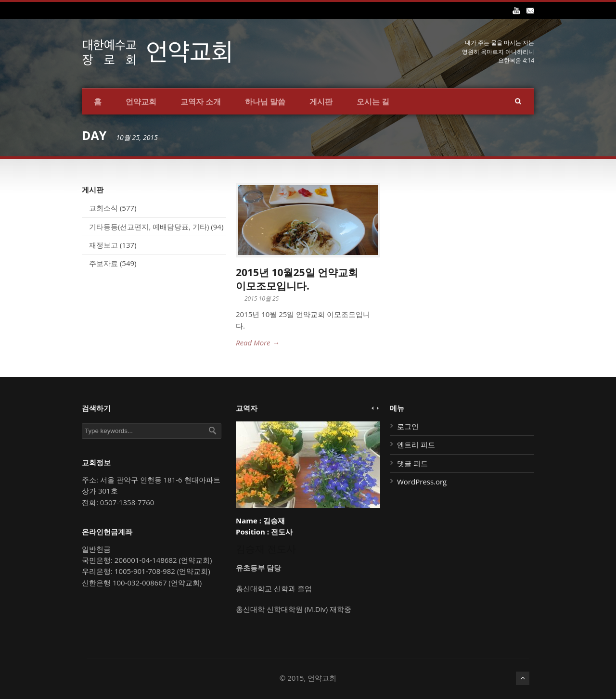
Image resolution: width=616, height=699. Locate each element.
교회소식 (103, 208)
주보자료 (103, 263)
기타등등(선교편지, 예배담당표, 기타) (149, 227)
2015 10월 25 (262, 299)
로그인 (408, 426)
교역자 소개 (201, 102)
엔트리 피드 (416, 445)
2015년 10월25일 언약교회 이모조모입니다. (297, 279)
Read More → (257, 343)
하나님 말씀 (265, 102)
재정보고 (103, 245)
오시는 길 (373, 102)
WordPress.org (422, 482)
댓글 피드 (412, 463)
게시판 (321, 102)
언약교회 (141, 102)
